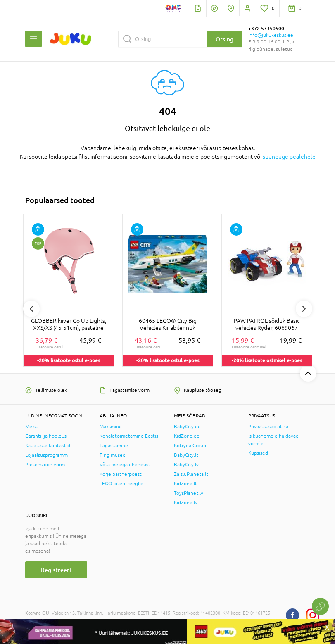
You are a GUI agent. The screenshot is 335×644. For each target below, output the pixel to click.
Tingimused (113, 455)
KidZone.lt (185, 484)
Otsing (225, 39)
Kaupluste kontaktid (48, 446)
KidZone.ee (187, 436)
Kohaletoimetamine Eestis (129, 436)
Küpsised (258, 453)
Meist (31, 427)
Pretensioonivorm (45, 465)
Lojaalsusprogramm (46, 455)
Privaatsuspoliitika (268, 427)
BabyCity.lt (186, 455)
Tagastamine (114, 446)
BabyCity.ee (187, 427)
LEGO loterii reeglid (121, 484)
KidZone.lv (186, 503)
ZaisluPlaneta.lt (191, 474)
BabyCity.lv (186, 465)
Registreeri (56, 570)
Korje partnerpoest (121, 474)
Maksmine (111, 427)
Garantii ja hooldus (46, 436)
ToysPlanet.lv (189, 493)
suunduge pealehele (289, 157)
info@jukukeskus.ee (271, 35)
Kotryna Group (190, 446)
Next (304, 309)
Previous (31, 309)
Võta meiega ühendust (125, 465)
